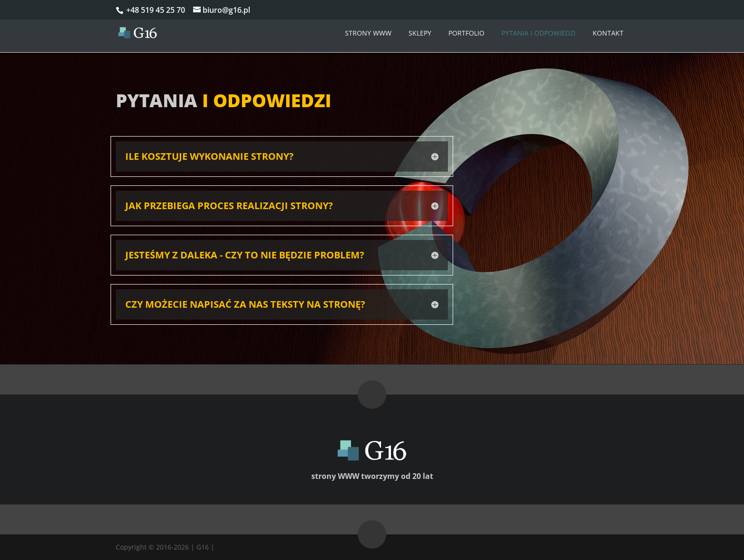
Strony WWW (368, 33)
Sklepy (420, 33)
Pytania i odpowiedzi (539, 33)
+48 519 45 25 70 (155, 10)
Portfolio (466, 33)
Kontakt (608, 33)
